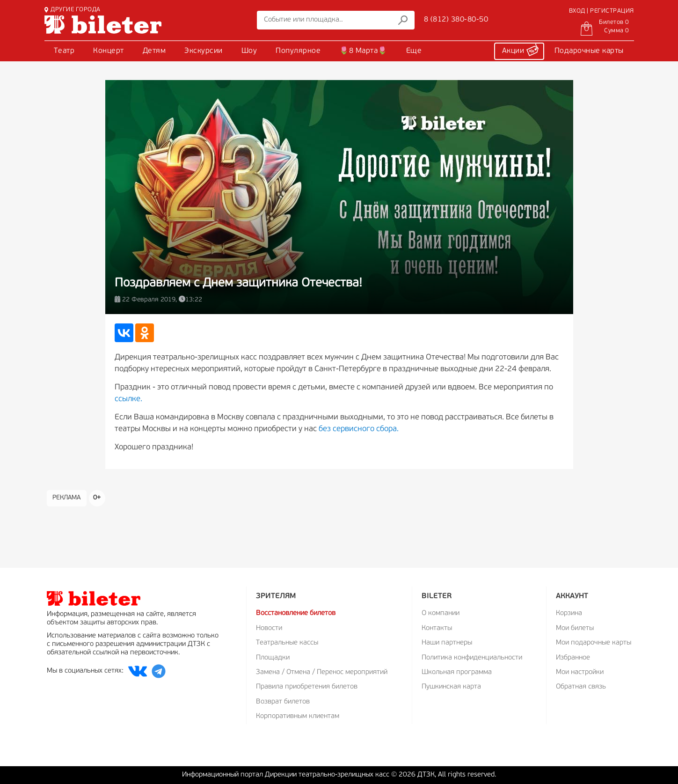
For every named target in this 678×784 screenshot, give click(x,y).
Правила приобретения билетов (307, 687)
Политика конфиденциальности (472, 658)
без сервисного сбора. (359, 429)
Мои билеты (575, 628)
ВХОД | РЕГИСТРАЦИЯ (601, 11)
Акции (520, 50)
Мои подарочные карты (594, 643)
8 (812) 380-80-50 (456, 20)
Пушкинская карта (451, 687)
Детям (154, 51)
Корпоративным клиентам (298, 716)
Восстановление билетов (296, 613)
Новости (269, 628)
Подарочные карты (589, 51)
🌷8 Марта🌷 (363, 51)
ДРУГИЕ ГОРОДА (73, 10)
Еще (414, 51)
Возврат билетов (283, 702)
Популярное (298, 51)
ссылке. (128, 399)
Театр (64, 51)
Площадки (273, 658)
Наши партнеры (447, 643)
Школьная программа (457, 672)
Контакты (437, 628)
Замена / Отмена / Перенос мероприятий (322, 672)
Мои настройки (580, 672)
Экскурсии (204, 51)
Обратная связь (581, 687)
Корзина (569, 613)
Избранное (573, 658)
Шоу (249, 51)
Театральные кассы (287, 643)
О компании (441, 613)
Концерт (109, 51)
